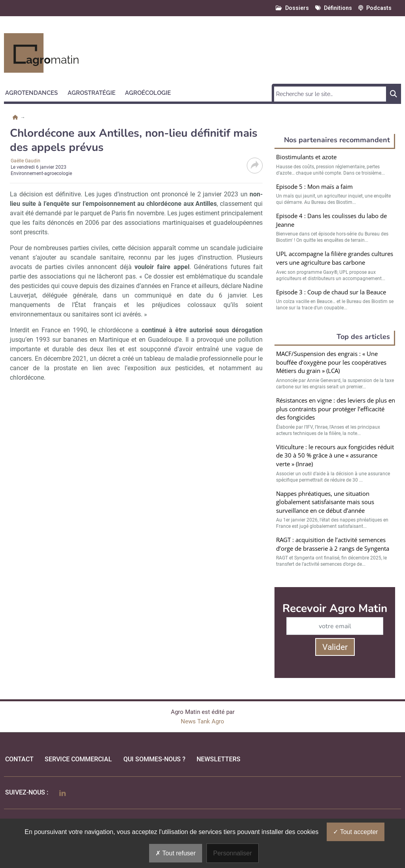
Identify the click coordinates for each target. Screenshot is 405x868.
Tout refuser (176, 853)
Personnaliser (233, 853)
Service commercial (78, 759)
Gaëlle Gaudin (26, 161)
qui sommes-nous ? (154, 759)
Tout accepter (355, 832)
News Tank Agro (202, 721)
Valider (335, 647)
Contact (19, 759)
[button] (35, 92)
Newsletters (219, 759)
